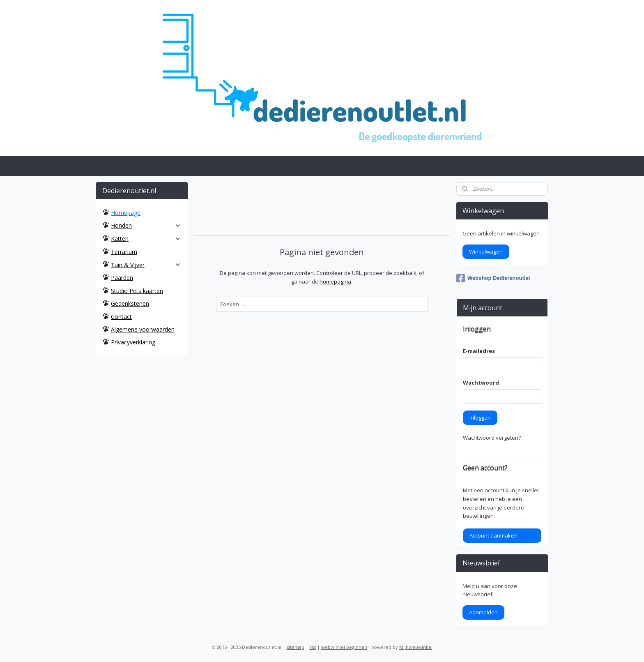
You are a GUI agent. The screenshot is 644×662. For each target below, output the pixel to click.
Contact (121, 317)
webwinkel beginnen (344, 647)
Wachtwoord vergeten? (492, 438)
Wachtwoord (481, 383)
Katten (146, 239)
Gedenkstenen (130, 303)
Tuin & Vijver (146, 265)
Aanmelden (483, 612)
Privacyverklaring (133, 342)
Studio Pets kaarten (137, 291)
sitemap (296, 647)
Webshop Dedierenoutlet (493, 278)
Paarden (122, 278)
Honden (146, 225)
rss (313, 647)
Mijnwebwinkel (416, 647)
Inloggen (480, 417)
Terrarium (124, 252)
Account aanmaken (493, 535)
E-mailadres (479, 351)
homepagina (335, 281)
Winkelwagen (486, 251)
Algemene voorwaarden (143, 329)
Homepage (126, 213)
